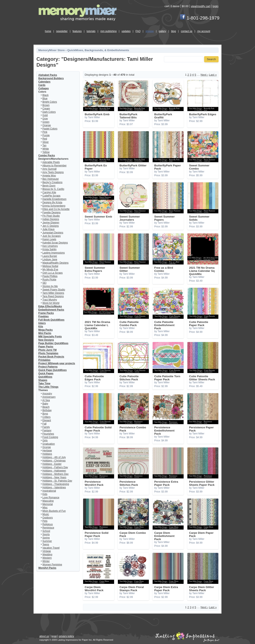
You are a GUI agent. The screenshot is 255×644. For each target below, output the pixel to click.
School (46, 531)
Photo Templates (48, 353)
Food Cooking (50, 437)
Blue (45, 98)
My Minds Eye (50, 270)
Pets (45, 521)
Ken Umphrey (50, 246)
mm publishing (109, 31)
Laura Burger (50, 256)
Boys (45, 414)
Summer (47, 541)
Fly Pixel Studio (51, 216)
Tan (44, 145)
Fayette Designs (52, 213)
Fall (44, 424)
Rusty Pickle (49, 280)
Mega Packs (46, 330)
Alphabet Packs (48, 75)
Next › (204, 75)
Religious (48, 524)
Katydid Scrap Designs (55, 243)
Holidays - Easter (52, 464)
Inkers (42, 323)
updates (126, 31)
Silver (46, 142)
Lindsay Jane (50, 259)
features (77, 31)
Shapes (43, 380)
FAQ (138, 31)
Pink (45, 132)
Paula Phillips (50, 276)
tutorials (91, 31)
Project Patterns (48, 367)
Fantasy (47, 430)
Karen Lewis (49, 239)
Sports (46, 534)
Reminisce (48, 528)
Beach (46, 407)
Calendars (44, 82)
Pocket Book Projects (51, 357)
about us (44, 636)
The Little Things (48, 387)
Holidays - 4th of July (54, 457)
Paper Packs (46, 347)
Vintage (47, 551)
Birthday (47, 410)
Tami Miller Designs (53, 293)
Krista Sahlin (50, 249)
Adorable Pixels (51, 162)
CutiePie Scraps (52, 196)
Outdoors (48, 518)
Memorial (48, 504)
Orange (47, 125)
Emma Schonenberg (54, 206)
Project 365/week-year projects (57, 363)
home (48, 31)
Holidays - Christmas (54, 461)
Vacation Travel (51, 548)
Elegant (47, 420)
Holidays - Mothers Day (56, 474)
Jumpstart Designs (53, 233)
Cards (42, 85)
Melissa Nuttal (50, 266)
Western (47, 558)
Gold (45, 115)
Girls (45, 441)
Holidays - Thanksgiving (56, 484)
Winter (46, 561)
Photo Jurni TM (47, 350)
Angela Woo (49, 176)
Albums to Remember (54, 166)
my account (204, 31)
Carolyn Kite (49, 192)
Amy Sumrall (49, 169)
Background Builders (51, 78)
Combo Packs (47, 155)
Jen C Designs (51, 226)
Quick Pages (46, 373)
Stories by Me (50, 286)
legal (54, 636)
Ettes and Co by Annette (56, 209)
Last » (213, 75)
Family (46, 427)
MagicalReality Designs (56, 263)
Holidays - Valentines (54, 487)
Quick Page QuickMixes (52, 370)
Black (46, 95)
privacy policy (66, 636)
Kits (41, 327)
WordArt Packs (47, 568)
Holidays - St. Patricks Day (57, 481)
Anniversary (49, 397)
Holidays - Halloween (54, 471)
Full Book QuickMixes (51, 320)
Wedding (47, 555)
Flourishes (48, 434)
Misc (45, 508)
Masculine (48, 501)
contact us (187, 31)
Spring (46, 538)
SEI (44, 283)
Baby (45, 404)
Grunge (47, 447)
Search (211, 59)
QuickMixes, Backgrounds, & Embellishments (98, 50)
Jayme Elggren (51, 223)
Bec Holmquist (51, 179)
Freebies (43, 316)
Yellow (46, 152)
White (46, 149)
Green (46, 122)
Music (46, 514)
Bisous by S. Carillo (53, 189)
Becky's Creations (53, 182)
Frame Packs (46, 313)
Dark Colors (49, 112)
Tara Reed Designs (53, 296)
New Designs (46, 340)
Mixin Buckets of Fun (54, 511)
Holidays (47, 454)
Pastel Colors (50, 129)
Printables (44, 360)
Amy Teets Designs (53, 172)
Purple (46, 135)
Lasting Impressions (54, 253)
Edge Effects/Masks (50, 306)
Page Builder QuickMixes (53, 343)
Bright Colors (50, 102)
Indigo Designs (51, 219)
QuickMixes (45, 377)
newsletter (62, 31)
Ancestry (47, 394)
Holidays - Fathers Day (55, 467)
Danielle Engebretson (55, 199)
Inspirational (49, 491)
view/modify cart (200, 6)
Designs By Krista (52, 202)
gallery (162, 31)
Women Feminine (52, 565)
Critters (47, 417)
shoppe (150, 31)
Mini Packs (45, 333)
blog (173, 31)
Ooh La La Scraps (53, 273)
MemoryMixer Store (52, 50)
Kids (45, 494)
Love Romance (51, 498)
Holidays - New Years (54, 477)
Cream (46, 109)
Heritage (47, 451)
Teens (46, 544)
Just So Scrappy (52, 236)
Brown (46, 105)
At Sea (46, 400)
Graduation (49, 444)
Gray (45, 119)
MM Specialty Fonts (50, 337)
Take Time (44, 384)
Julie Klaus (49, 229)
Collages (44, 88)
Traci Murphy (50, 300)
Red (45, 139)
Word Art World (51, 303)
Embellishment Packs (51, 310)
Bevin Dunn (49, 186)
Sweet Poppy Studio (54, 290)
